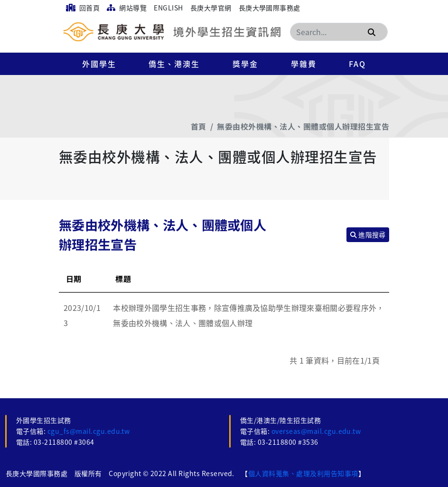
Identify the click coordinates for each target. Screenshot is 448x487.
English (168, 8)
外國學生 (99, 64)
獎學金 (245, 64)
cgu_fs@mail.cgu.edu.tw (89, 431)
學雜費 (304, 64)
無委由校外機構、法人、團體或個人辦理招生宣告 (303, 126)
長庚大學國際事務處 (270, 8)
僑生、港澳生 (174, 64)
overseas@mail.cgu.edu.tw (316, 431)
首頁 (199, 126)
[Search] (339, 32)
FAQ (357, 64)
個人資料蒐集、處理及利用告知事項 (303, 473)
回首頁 (83, 8)
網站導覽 (127, 8)
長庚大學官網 (211, 8)
